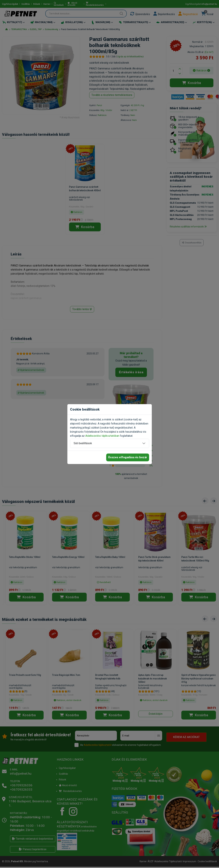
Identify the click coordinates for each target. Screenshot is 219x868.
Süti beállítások (83, 443)
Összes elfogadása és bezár (128, 457)
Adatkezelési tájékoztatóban (102, 436)
